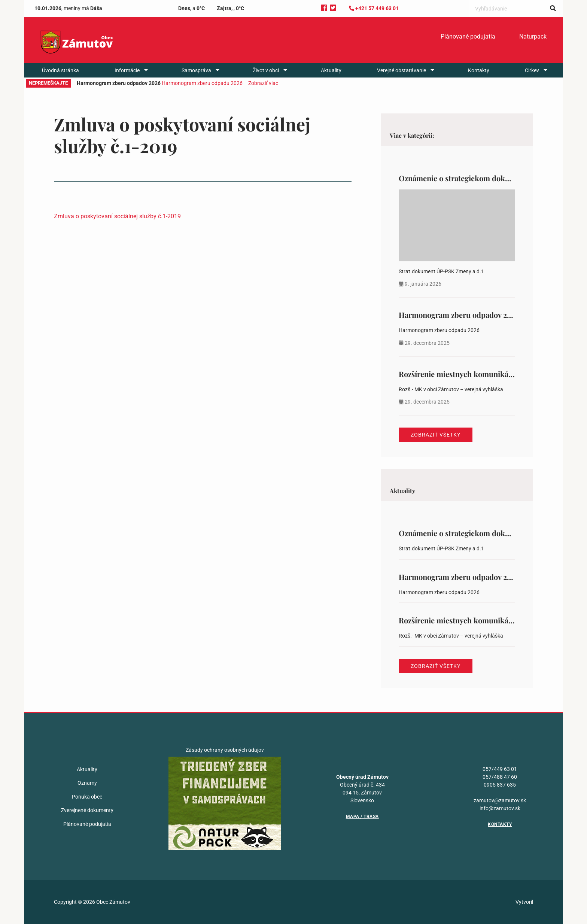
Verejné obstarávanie (402, 70)
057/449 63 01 (500, 769)
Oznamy (87, 783)
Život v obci (266, 70)
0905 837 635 (500, 785)
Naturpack (533, 37)
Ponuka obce (87, 797)
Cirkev (532, 70)
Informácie (127, 70)
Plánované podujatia (468, 37)
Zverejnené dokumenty (87, 810)
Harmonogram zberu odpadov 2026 (459, 315)
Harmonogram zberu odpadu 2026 (202, 83)
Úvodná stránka (60, 70)
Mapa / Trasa (362, 817)
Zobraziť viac (263, 83)
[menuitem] (468, 37)
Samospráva (196, 70)
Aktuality (331, 70)
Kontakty (479, 70)
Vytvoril (524, 902)
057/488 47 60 (500, 777)
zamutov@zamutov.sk (500, 800)
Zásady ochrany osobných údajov (225, 750)
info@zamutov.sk (500, 808)
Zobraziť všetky (436, 435)
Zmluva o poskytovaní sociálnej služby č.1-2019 (117, 216)
